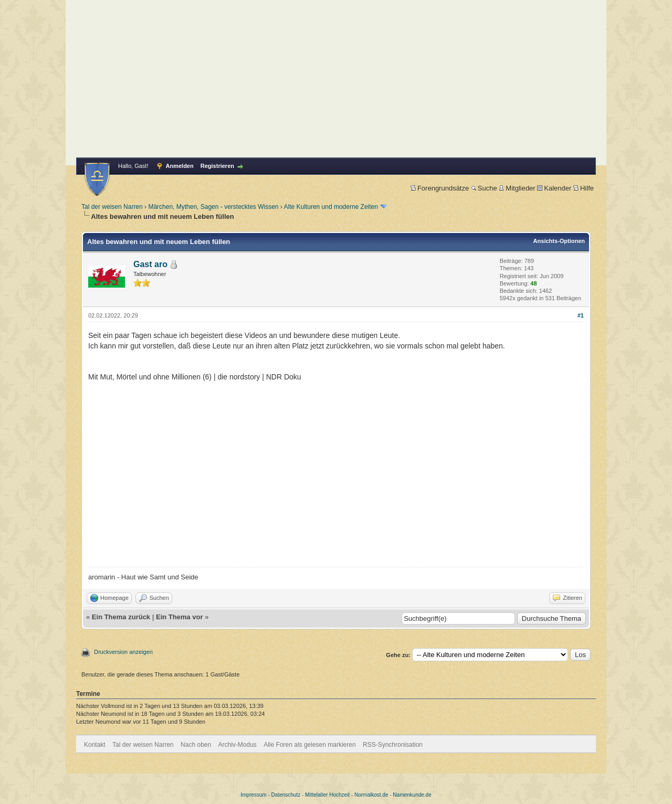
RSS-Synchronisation (393, 745)
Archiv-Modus (238, 745)
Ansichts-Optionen (559, 241)
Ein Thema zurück (121, 617)
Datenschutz (286, 795)
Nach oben (196, 745)
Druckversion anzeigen (123, 652)
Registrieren (217, 166)
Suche (484, 188)
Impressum (253, 795)
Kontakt (95, 745)
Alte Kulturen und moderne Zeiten (331, 207)
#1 (581, 315)
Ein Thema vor (180, 617)
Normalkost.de (371, 795)
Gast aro (150, 264)
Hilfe (584, 188)
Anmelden (180, 166)
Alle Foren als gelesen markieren (309, 745)
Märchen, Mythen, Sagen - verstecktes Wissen (213, 207)
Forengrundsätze (440, 188)
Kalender (554, 188)
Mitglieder (517, 188)
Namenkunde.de (412, 795)
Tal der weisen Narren (112, 207)
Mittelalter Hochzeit (327, 795)
